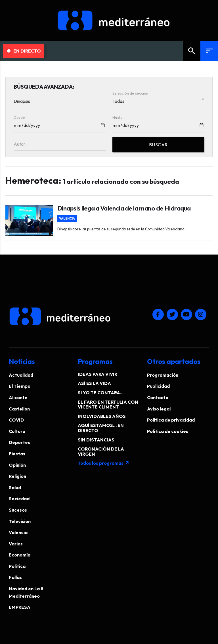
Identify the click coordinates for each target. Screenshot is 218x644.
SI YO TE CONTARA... (101, 393)
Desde (19, 117)
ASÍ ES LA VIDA (94, 383)
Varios (16, 544)
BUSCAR (158, 145)
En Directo (24, 51)
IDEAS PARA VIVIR (98, 374)
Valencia (67, 219)
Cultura (17, 431)
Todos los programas (104, 463)
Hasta (118, 117)
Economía (20, 555)
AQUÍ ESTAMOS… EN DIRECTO (101, 428)
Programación (163, 375)
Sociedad (19, 499)
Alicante (18, 397)
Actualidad (21, 375)
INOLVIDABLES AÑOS (102, 416)
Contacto (158, 397)
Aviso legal (159, 409)
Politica (17, 566)
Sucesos (18, 510)
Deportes (19, 442)
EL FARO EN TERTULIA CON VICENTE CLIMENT (108, 405)
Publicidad (158, 386)
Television (20, 521)
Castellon (19, 409)
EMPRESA (20, 607)
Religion (17, 476)
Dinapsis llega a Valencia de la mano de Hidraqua (124, 208)
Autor (19, 144)
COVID (16, 420)
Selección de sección (130, 93)
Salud (15, 487)
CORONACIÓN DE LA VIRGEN (101, 451)
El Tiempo (20, 386)
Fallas (15, 577)
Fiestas (17, 454)
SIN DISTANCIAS (96, 440)
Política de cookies (168, 431)
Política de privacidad (171, 420)
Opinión (17, 465)
